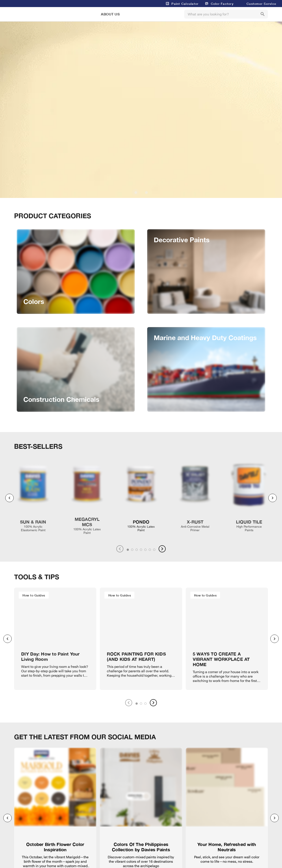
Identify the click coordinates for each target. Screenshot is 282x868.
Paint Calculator (185, 4)
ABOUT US (110, 14)
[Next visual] (273, 498)
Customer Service (261, 4)
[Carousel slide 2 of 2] (146, 192)
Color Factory (222, 4)
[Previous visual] (9, 498)
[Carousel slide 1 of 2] (136, 192)
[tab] (128, 550)
